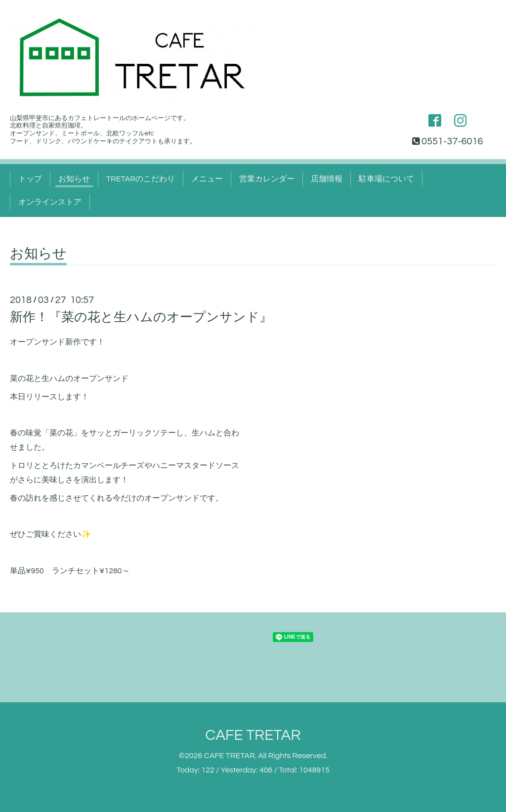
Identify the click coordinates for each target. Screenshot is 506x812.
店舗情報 (327, 179)
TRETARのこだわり (141, 179)
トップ (30, 179)
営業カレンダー (267, 179)
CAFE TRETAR (253, 735)
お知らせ (74, 179)
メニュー (207, 179)
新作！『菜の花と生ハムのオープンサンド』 (141, 317)
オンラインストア (50, 202)
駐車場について (386, 179)
